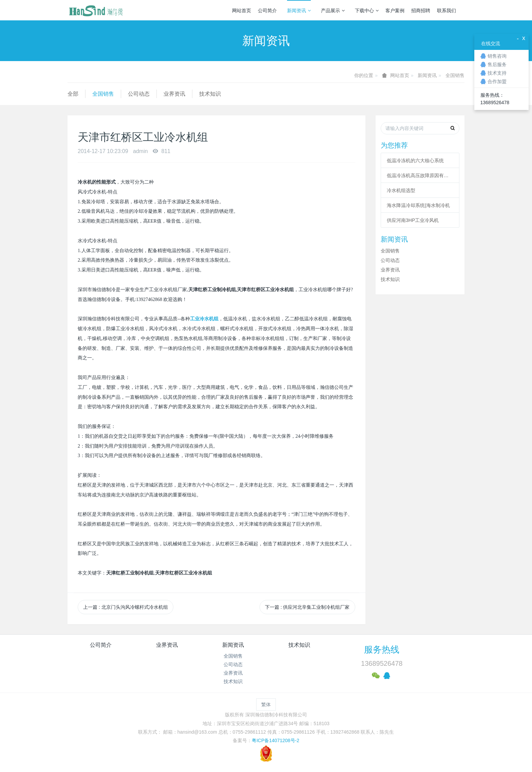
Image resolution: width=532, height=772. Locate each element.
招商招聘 (421, 11)
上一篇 (126, 607)
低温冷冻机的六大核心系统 (415, 161)
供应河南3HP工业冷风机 (413, 220)
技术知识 (210, 94)
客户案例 (395, 11)
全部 (73, 94)
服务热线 (382, 649)
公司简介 (267, 11)
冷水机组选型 (401, 190)
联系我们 (446, 11)
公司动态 (139, 94)
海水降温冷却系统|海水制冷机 (418, 205)
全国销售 (455, 75)
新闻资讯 (299, 11)
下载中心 (367, 11)
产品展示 (333, 11)
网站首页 (242, 11)
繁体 (266, 704)
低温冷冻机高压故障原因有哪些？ (420, 175)
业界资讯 (174, 94)
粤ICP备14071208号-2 (275, 740)
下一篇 (307, 607)
